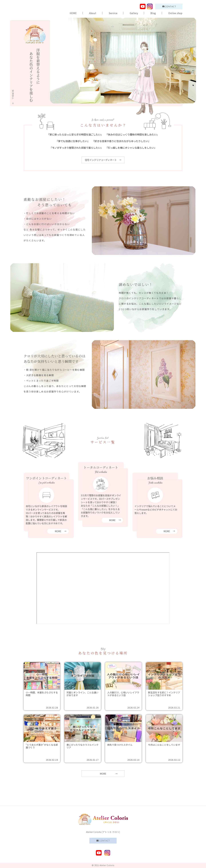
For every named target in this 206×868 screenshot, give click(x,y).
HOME (73, 13)
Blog (153, 13)
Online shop (175, 13)
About (93, 13)
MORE (103, 774)
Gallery (134, 13)
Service (113, 13)
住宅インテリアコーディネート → (103, 160)
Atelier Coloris (107, 865)
